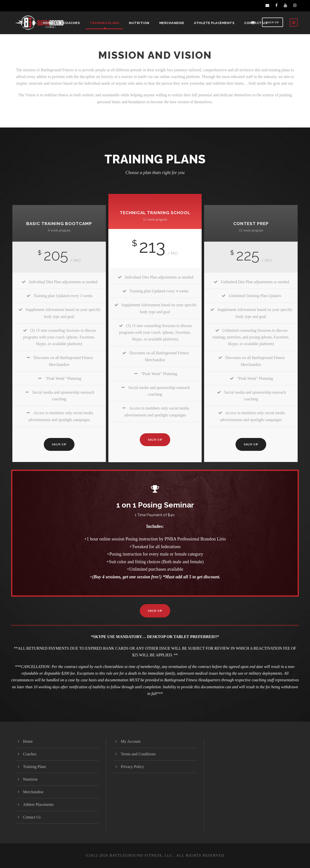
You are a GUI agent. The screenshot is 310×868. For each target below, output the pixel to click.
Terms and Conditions (138, 754)
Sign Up (273, 22)
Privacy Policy (132, 767)
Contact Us (256, 23)
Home (48, 23)
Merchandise (172, 23)
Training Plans (104, 23)
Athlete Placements (214, 23)
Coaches (72, 23)
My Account (131, 741)
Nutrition (139, 23)
